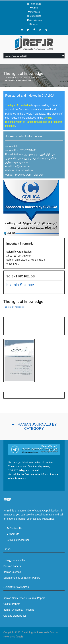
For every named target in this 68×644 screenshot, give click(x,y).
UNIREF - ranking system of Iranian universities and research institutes (34, 122)
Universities (36, 16)
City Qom (39, 175)
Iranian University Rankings (19, 610)
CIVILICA (40, 511)
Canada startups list (15, 616)
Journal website (25, 170)
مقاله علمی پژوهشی (15, 560)
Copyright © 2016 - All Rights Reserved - (27, 632)
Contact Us (16, 528)
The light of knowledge (17, 80)
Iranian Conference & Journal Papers (24, 598)
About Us (14, 534)
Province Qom (23, 175)
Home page (35, 4)
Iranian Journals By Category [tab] (37, 426)
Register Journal (20, 540)
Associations (35, 20)
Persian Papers (12, 566)
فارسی (35, 24)
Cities (35, 8)
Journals (11, 78)
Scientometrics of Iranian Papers (22, 578)
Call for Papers (12, 604)
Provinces (35, 12)
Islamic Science (29, 78)
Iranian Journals (13, 572)
